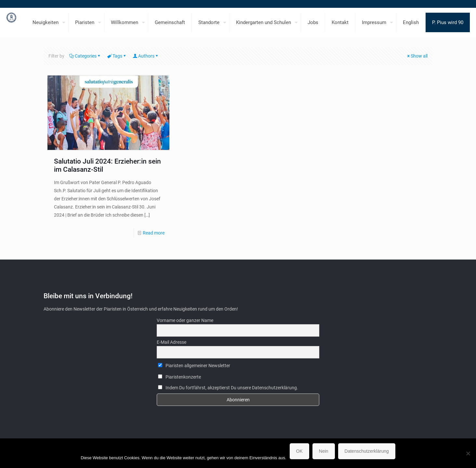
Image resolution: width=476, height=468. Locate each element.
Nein (324, 451)
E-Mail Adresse (172, 342)
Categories (85, 56)
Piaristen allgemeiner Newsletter (194, 366)
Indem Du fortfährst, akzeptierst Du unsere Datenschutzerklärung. (228, 388)
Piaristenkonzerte (179, 377)
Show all (417, 56)
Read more (154, 233)
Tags (117, 56)
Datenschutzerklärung (367, 451)
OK (299, 451)
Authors (146, 56)
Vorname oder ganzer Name (185, 320)
